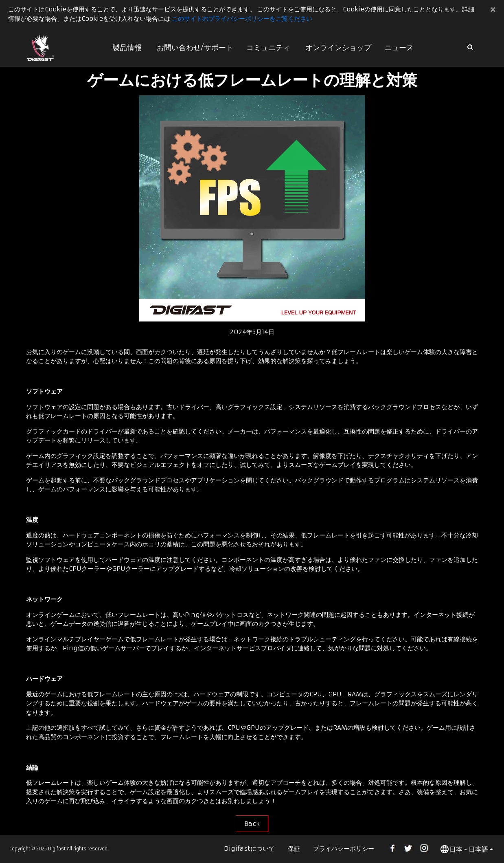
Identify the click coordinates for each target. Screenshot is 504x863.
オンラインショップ (338, 47)
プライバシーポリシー (344, 849)
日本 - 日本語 (464, 849)
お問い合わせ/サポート (195, 47)
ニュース (399, 47)
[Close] (493, 10)
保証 (294, 849)
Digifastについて (249, 849)
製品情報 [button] (127, 47)
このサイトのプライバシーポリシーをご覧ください (242, 19)
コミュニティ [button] (268, 47)
